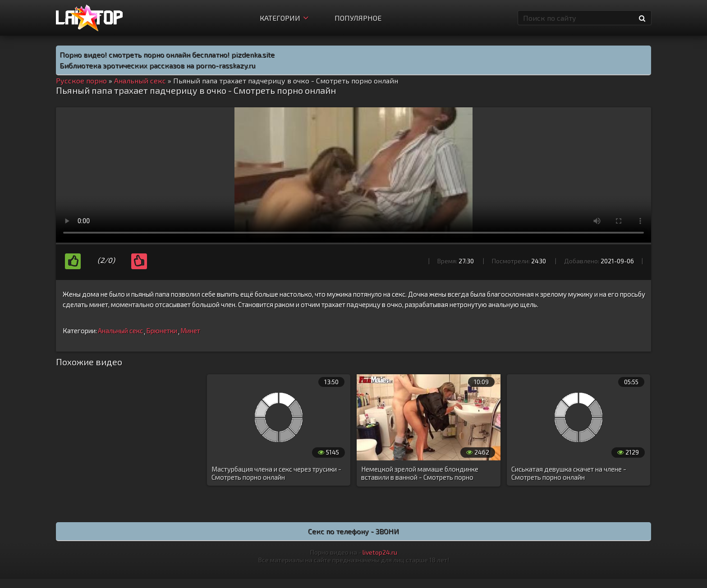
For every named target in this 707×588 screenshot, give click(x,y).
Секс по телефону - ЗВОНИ (353, 531)
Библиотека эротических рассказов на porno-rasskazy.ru (157, 65)
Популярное (358, 18)
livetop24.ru (380, 552)
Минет (190, 331)
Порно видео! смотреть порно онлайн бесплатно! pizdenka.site (167, 54)
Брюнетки (162, 331)
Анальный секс (120, 331)
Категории (284, 18)
